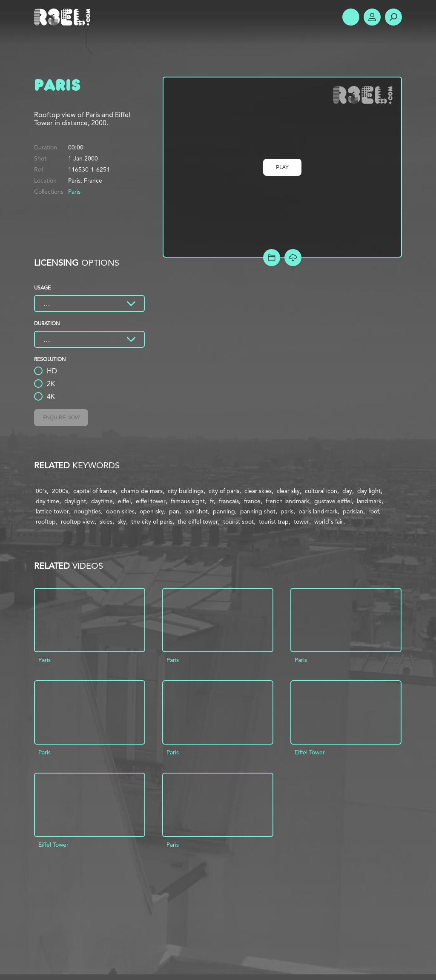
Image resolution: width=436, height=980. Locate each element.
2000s (60, 491)
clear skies (258, 491)
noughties (87, 511)
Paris (74, 192)
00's (41, 491)
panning (224, 511)
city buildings (186, 491)
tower (301, 522)
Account (372, 17)
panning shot (258, 511)
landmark (369, 501)
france (252, 501)
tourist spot (238, 522)
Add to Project (272, 258)
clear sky (288, 491)
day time (47, 501)
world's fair (329, 522)
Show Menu (351, 17)
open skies (120, 511)
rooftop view (78, 522)
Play (282, 167)
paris (287, 511)
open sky (152, 511)
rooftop (46, 522)
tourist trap (274, 522)
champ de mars (142, 491)
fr (212, 501)
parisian (353, 511)
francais (229, 501)
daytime (102, 501)
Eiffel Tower (310, 752)
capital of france (95, 491)
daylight (75, 501)
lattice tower (52, 511)
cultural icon (321, 491)
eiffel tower (151, 501)
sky (122, 522)
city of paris (224, 491)
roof (374, 511)
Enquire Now (61, 418)
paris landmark (318, 511)
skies (106, 522)
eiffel (124, 501)
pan (174, 511)
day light (369, 491)
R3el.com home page (64, 17)
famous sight (188, 501)
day (347, 491)
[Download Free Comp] (293, 258)
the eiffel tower (198, 522)
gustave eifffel (333, 501)
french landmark (287, 501)
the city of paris (152, 522)
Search (393, 17)
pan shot (196, 511)
